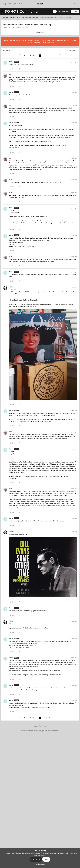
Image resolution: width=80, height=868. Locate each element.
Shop (5, 4)
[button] (2, 12)
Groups (13, 18)
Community (5, 18)
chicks (11, 287)
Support (15, 4)
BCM (10, 75)
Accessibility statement (52, 731)
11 (49, 56)
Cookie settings (39, 731)
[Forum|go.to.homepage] (22, 11)
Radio (21, 4)
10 (46, 56)
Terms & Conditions (27, 731)
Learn (9, 4)
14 (56, 56)
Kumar (11, 62)
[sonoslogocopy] (40, 4)
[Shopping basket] (75, 4)
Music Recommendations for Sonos (27, 18)
